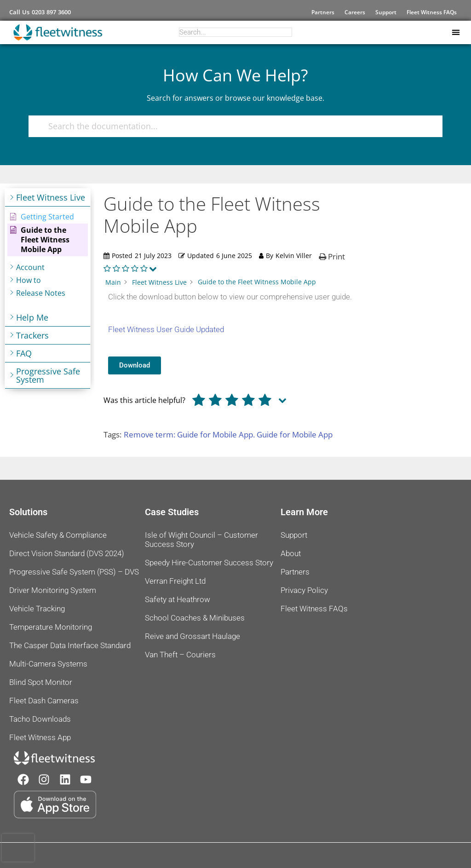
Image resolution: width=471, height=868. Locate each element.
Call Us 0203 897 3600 (40, 12)
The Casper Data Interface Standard (70, 645)
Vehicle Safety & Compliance (58, 535)
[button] (456, 32)
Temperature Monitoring (51, 627)
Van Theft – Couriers (180, 655)
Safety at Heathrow (178, 599)
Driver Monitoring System (53, 590)
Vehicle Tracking (37, 609)
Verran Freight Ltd (175, 581)
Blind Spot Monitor (41, 682)
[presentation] (18, 848)
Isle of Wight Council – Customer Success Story (201, 540)
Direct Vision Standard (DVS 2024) (67, 553)
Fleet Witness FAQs (432, 12)
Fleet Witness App (40, 737)
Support (386, 12)
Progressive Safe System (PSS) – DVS (74, 572)
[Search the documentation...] (231, 126)
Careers (355, 12)
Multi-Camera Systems (48, 664)
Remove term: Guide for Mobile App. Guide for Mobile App (228, 434)
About (291, 553)
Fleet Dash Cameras (44, 701)
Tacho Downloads (40, 719)
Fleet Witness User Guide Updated (166, 329)
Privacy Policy (304, 590)
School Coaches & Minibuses (195, 618)
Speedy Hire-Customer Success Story (209, 563)
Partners (323, 12)
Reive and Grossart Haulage (192, 636)
